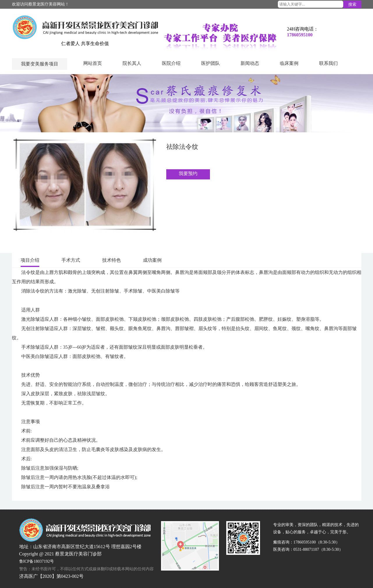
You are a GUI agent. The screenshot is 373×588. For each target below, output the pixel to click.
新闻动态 (250, 63)
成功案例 (152, 260)
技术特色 (112, 260)
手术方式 (71, 260)
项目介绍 (30, 260)
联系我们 (328, 63)
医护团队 (211, 63)
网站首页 (93, 63)
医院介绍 (171, 63)
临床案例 (289, 63)
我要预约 (188, 173)
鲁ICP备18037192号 (37, 561)
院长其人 (132, 63)
